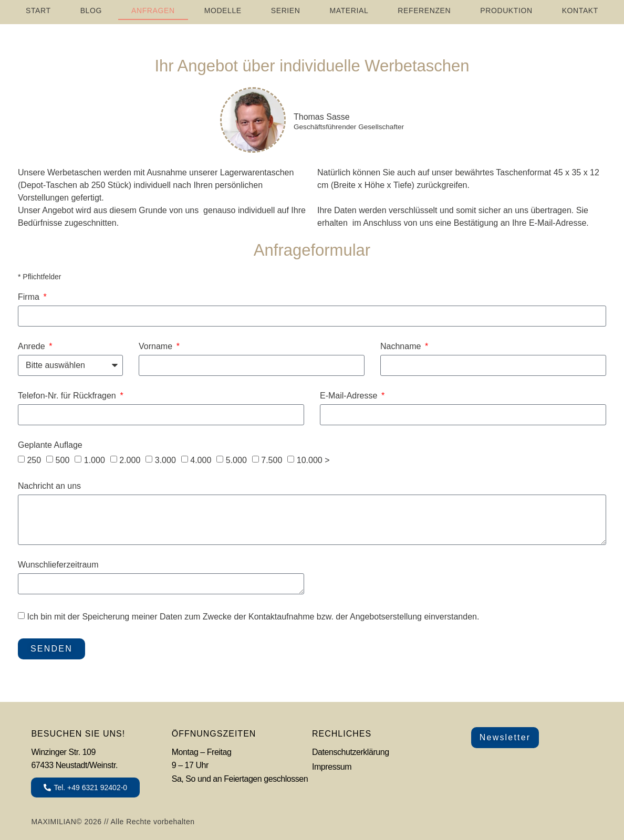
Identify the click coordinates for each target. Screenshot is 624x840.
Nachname (402, 346)
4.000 (201, 460)
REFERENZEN (424, 10)
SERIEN (286, 10)
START (38, 10)
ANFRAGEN (153, 10)
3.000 (165, 460)
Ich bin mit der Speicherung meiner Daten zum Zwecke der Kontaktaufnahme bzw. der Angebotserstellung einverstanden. (253, 617)
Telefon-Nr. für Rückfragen (68, 396)
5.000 (236, 460)
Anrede (33, 346)
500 (63, 460)
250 (34, 460)
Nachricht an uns (49, 486)
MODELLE (223, 10)
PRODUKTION (506, 10)
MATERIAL (349, 10)
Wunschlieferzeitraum (58, 565)
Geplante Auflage (50, 445)
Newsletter (505, 737)
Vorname (157, 346)
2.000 (130, 460)
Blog (91, 10)
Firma (30, 297)
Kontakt (580, 10)
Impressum (332, 767)
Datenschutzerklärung (351, 752)
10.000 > (313, 460)
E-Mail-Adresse (350, 396)
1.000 (95, 460)
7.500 (272, 460)
